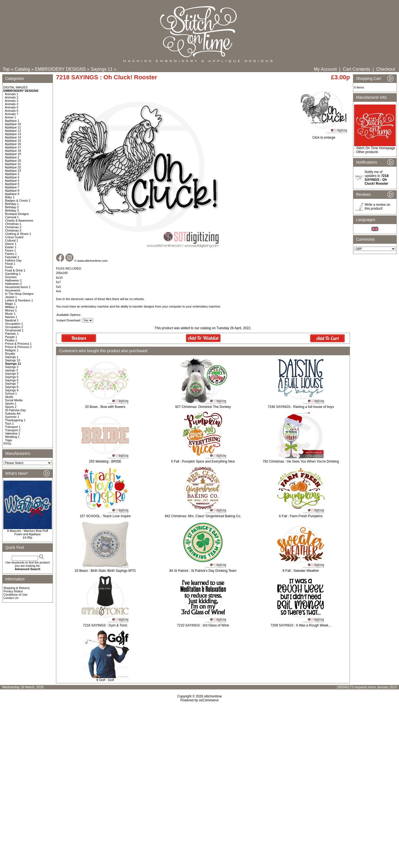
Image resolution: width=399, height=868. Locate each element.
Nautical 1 (12, 320)
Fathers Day (13, 260)
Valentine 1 (12, 433)
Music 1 (10, 314)
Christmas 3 (13, 230)
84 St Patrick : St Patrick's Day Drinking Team (203, 571)
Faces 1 (10, 250)
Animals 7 (12, 114)
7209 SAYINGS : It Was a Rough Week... (301, 625)
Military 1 (11, 307)
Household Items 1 (18, 287)
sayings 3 (11, 370)
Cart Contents (356, 69)
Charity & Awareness (19, 220)
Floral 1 (10, 264)
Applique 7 (12, 187)
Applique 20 (13, 161)
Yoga (8, 440)
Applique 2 (12, 157)
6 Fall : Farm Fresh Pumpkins (301, 516)
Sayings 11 (102, 69)
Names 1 (11, 317)
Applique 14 (13, 137)
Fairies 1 (11, 254)
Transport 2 (13, 430)
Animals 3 (12, 101)
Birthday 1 (12, 204)
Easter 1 (11, 247)
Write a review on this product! (377, 207)
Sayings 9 (12, 390)
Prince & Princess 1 (18, 344)
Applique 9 (12, 194)
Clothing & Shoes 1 (18, 234)
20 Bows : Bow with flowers (105, 407)
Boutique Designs (17, 214)
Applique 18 (13, 151)
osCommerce (209, 700)
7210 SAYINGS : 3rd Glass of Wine (203, 625)
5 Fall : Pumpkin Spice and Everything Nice (203, 461)
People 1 (11, 337)
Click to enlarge (324, 136)
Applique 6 (12, 184)
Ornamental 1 (14, 330)
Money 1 (11, 310)
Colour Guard (14, 237)
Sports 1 (11, 403)
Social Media (14, 400)
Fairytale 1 (12, 257)
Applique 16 (13, 144)
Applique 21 (13, 164)
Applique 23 (13, 171)
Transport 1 (13, 427)
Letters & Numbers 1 (19, 300)
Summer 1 (12, 417)
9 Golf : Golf (105, 680)
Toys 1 (9, 423)
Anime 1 (11, 117)
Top (6, 69)
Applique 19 (13, 154)
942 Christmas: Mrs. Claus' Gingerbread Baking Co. (203, 516)
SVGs (7, 443)
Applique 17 (13, 147)
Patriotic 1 (12, 334)
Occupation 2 (14, 327)
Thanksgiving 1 (15, 420)
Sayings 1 (12, 357)
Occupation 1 (14, 324)
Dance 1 (11, 244)
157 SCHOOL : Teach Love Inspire (105, 516)
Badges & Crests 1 (18, 200)
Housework (13, 290)
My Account (325, 69)
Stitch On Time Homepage (376, 148)
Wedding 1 (12, 437)
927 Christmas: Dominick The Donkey (203, 407)
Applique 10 (13, 124)
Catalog (22, 69)
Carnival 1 (12, 217)
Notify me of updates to (377, 178)
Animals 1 (12, 94)
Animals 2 (12, 97)
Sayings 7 (12, 384)
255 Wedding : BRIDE (105, 461)
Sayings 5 (12, 377)
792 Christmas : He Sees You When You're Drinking (301, 461)
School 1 (11, 394)
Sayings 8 (12, 387)
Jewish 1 (11, 297)
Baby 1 (10, 197)
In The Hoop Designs (19, 294)
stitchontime (213, 696)
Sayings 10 (12, 360)
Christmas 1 (13, 224)
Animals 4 (12, 104)
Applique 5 (12, 181)
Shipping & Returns (16, 588)
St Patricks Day (15, 410)
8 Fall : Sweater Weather (301, 571)
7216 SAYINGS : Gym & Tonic (105, 625)
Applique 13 (13, 134)
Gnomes (11, 277)
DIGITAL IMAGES (15, 87)
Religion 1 (12, 350)
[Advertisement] (199, 750)
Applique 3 (12, 174)
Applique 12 (13, 131)
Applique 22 (13, 167)
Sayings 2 (12, 367)
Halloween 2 (13, 284)
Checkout (386, 69)
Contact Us (11, 598)
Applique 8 (12, 191)
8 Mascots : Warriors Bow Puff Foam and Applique (28, 532)
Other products (367, 152)
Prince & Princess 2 (18, 347)
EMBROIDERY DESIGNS (60, 69)
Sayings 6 (12, 380)
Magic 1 (10, 304)
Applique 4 (12, 177)
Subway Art (13, 413)
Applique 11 (13, 127)
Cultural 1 (11, 240)
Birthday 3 (12, 210)
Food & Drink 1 (15, 270)
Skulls (9, 397)
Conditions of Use (15, 595)
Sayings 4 (12, 374)
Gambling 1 (13, 274)
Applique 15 (13, 141)
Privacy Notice (13, 591)
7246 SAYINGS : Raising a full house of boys (301, 407)
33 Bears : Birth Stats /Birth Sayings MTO (105, 571)
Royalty (10, 354)
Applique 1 (12, 121)
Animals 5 (12, 107)
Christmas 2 (13, 227)
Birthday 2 (12, 207)
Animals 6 (12, 111)
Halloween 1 (13, 280)
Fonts (9, 267)
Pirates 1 (11, 340)
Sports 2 (11, 407)
